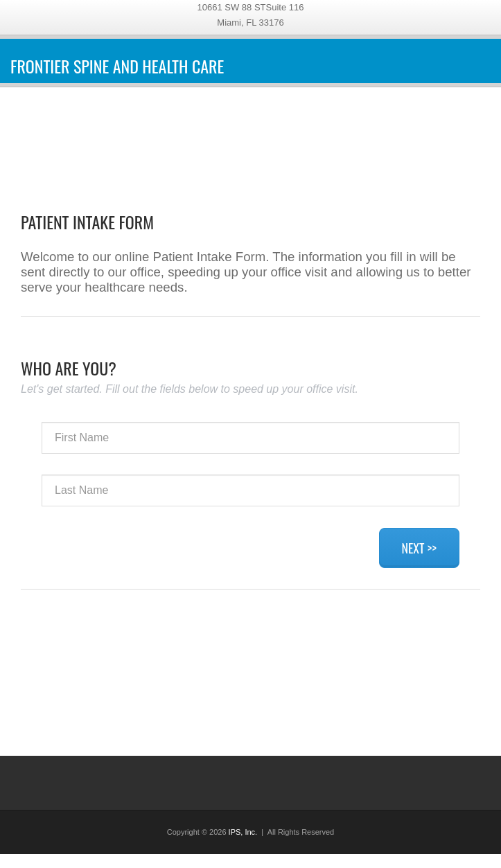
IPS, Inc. (243, 832)
